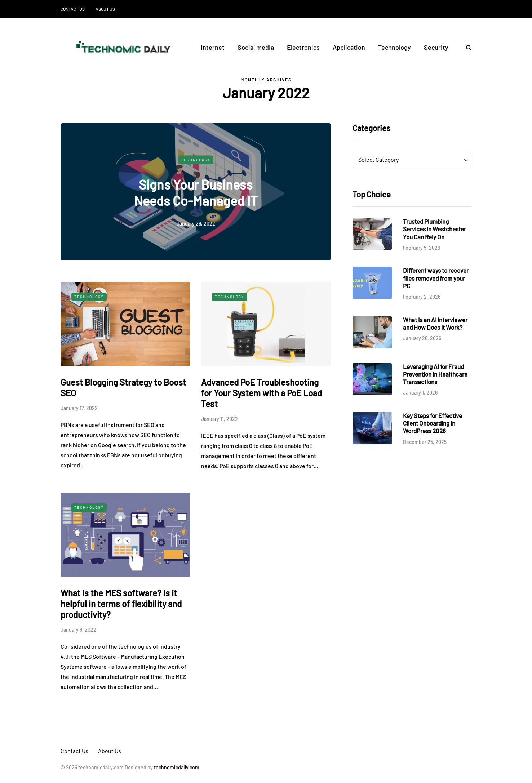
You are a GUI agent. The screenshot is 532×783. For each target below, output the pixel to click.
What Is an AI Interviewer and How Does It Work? (435, 323)
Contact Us (73, 9)
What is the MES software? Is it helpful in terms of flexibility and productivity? (121, 604)
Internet (213, 47)
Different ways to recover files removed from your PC (436, 278)
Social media (256, 47)
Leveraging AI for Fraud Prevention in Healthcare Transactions (435, 374)
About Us (105, 9)
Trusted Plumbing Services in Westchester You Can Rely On (435, 229)
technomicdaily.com (177, 767)
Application (349, 47)
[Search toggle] (466, 47)
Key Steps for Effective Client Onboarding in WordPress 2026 (433, 423)
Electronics (303, 47)
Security (436, 47)
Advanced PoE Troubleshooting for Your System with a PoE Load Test (261, 393)
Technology (394, 47)
